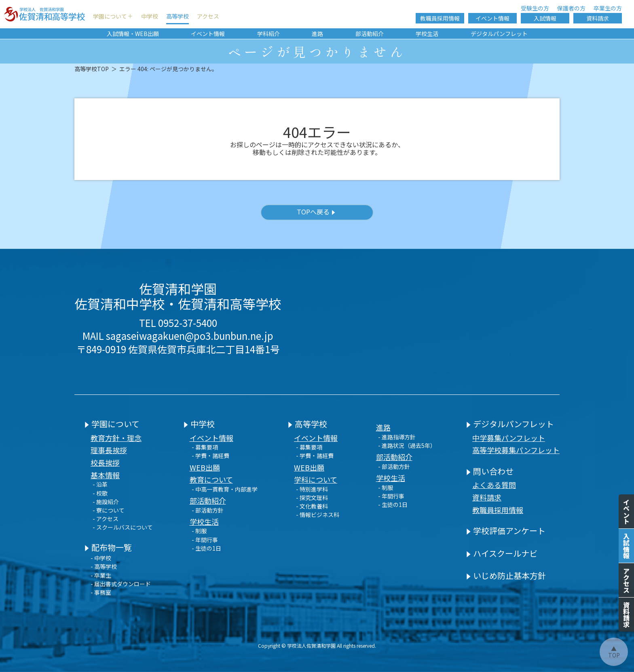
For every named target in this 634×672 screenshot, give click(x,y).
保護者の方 (571, 8)
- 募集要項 (205, 447)
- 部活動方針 (208, 510)
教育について (211, 479)
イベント (626, 511)
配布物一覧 (108, 547)
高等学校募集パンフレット (516, 450)
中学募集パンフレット (509, 438)
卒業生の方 (608, 8)
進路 (317, 34)
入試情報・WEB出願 (133, 34)
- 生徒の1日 (206, 548)
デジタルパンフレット (499, 34)
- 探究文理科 (312, 498)
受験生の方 (535, 8)
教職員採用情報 (440, 18)
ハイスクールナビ (502, 553)
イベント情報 (492, 18)
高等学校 (178, 16)
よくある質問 (494, 485)
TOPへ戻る (316, 212)
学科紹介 (268, 34)
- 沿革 (100, 484)
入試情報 (545, 18)
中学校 (150, 16)
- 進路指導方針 (397, 437)
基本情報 (105, 475)
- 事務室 (101, 592)
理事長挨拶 (109, 450)
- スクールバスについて (123, 527)
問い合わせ (490, 471)
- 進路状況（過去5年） (407, 445)
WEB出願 (205, 467)
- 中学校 (101, 558)
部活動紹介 (370, 34)
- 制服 (199, 531)
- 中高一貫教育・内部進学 (225, 489)
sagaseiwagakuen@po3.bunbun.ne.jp (190, 336)
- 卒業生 (101, 575)
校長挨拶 (105, 462)
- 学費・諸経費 (210, 456)
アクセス (208, 16)
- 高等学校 (104, 566)
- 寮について (109, 510)
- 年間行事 (205, 540)
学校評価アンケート (506, 531)
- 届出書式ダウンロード (121, 584)
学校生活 (427, 34)
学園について (110, 16)
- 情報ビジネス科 (318, 515)
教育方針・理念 (116, 438)
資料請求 (598, 18)
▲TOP (614, 652)
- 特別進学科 (312, 489)
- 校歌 (100, 493)
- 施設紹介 (106, 502)
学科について (316, 479)
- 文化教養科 (312, 506)
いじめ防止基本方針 (506, 576)
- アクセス (106, 519)
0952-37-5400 (188, 323)
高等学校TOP (92, 69)
